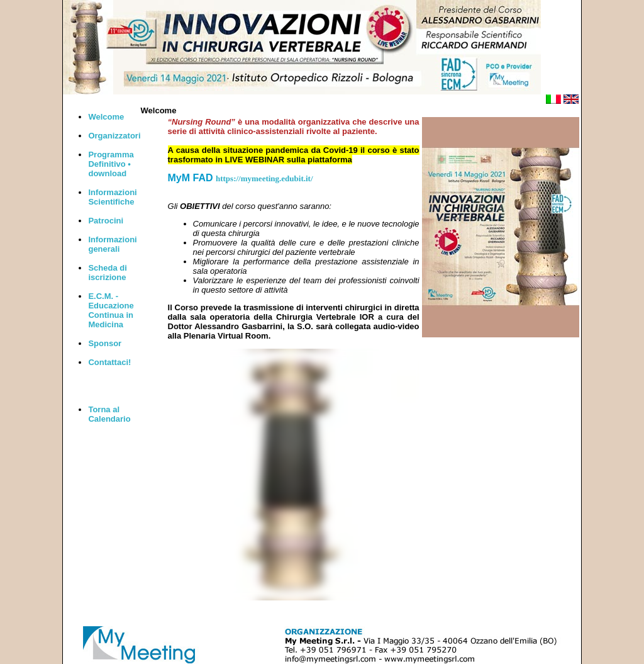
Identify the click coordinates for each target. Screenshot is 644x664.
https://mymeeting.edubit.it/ (264, 178)
